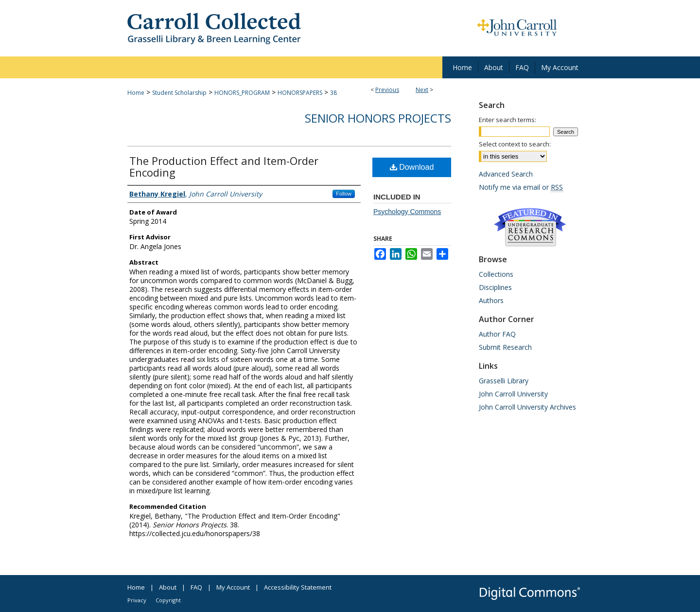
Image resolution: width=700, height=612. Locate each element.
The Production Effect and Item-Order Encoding (224, 166)
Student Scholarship (179, 93)
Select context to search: (515, 144)
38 (333, 93)
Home (136, 93)
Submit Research (505, 347)
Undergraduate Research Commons (530, 227)
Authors (491, 300)
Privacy (137, 600)
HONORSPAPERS (300, 93)
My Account (233, 587)
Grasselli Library (504, 381)
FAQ (196, 587)
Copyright (168, 600)
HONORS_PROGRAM (242, 93)
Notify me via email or (521, 187)
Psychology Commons (407, 212)
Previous (387, 90)
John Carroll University (513, 394)
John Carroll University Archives (527, 407)
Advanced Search (506, 174)
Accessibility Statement (298, 587)
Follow (344, 194)
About (168, 587)
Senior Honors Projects (378, 118)
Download (412, 167)
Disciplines (495, 287)
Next (422, 90)
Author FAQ (497, 334)
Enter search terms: (507, 120)
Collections (496, 274)
